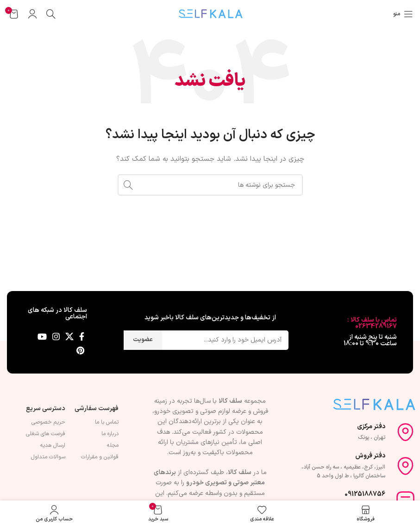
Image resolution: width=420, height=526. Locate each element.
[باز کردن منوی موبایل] (403, 14)
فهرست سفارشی (97, 409)
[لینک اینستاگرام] (56, 336)
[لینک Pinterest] (80, 350)
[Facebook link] (82, 336)
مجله (113, 445)
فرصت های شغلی (46, 434)
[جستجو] (51, 14)
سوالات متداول (48, 457)
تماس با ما (107, 422)
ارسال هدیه (53, 445)
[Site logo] (210, 14)
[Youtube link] (42, 336)
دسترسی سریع (46, 409)
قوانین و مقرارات (100, 457)
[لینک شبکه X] (69, 336)
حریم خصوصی (48, 422)
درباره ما (110, 434)
